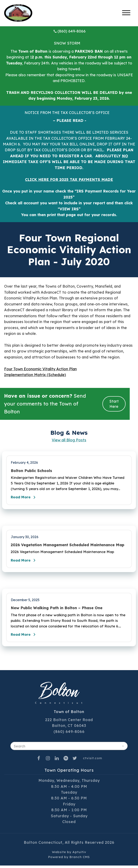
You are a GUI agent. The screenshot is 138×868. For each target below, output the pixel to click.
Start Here (114, 404)
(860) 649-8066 (70, 31)
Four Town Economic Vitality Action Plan (40, 369)
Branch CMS (80, 859)
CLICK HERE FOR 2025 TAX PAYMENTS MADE (69, 180)
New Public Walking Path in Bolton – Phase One (57, 609)
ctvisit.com (93, 760)
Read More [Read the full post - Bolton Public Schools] (25, 498)
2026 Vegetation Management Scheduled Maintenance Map (68, 546)
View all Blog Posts (69, 440)
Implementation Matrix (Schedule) (35, 375)
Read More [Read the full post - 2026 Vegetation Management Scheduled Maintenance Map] (25, 562)
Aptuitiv (79, 854)
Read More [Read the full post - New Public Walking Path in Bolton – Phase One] (25, 637)
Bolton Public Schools (31, 471)
